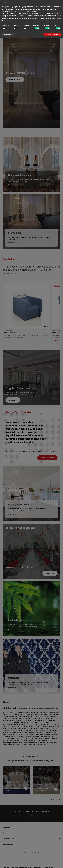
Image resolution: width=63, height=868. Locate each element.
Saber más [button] (8, 34)
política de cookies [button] (32, 12)
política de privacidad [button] (17, 8)
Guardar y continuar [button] (53, 34)
